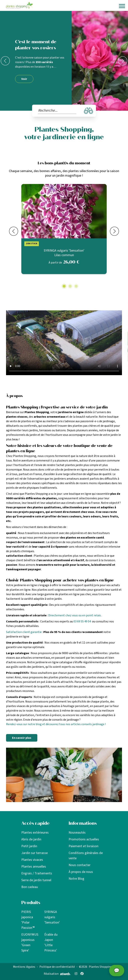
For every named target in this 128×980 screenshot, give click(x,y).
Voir (24, 79)
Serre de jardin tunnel (36, 880)
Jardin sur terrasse (34, 853)
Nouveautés (77, 833)
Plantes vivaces (32, 860)
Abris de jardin (31, 839)
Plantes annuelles (34, 867)
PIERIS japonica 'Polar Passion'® (28, 920)
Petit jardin (29, 846)
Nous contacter (80, 865)
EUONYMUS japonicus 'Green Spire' (30, 943)
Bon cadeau (30, 887)
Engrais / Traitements (37, 873)
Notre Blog (76, 879)
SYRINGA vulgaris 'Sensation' (52, 917)
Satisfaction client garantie (24, 632)
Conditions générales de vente (86, 856)
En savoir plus (22, 738)
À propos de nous (81, 872)
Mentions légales (24, 967)
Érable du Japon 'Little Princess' (51, 943)
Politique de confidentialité (57, 967)
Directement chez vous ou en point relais (75, 615)
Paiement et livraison (84, 846)
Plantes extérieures (35, 833)
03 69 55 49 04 (83, 621)
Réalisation (57, 974)
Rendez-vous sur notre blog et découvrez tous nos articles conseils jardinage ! (56, 724)
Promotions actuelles (84, 839)
